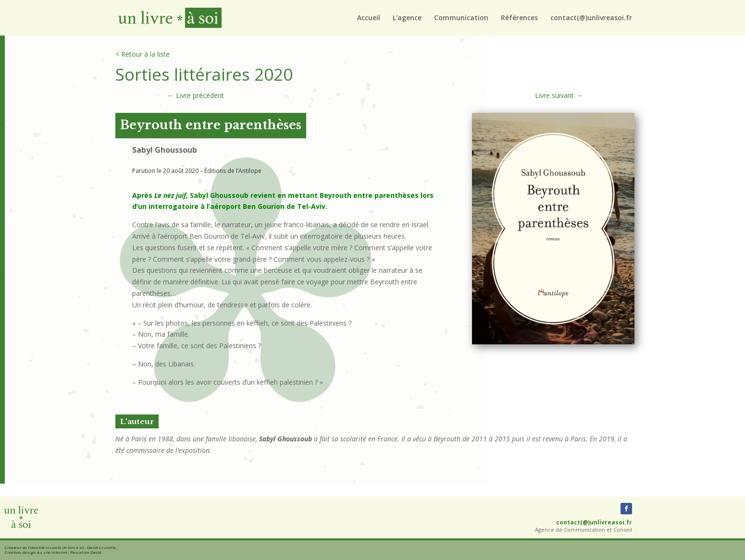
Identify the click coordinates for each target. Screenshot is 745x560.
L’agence (407, 18)
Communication (461, 18)
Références (519, 18)
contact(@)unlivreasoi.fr (591, 18)
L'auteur (137, 421)
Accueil (369, 18)
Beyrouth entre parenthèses (211, 125)
